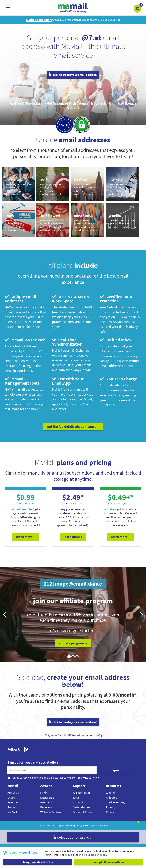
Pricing (12, 807)
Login (44, 793)
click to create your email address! (73, 75)
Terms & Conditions (99, 825)
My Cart (12, 812)
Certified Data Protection (116, 299)
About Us (13, 793)
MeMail (48, 825)
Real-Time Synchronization (67, 342)
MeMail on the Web (25, 340)
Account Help (81, 793)
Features (13, 802)
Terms (110, 812)
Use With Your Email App (68, 381)
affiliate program (73, 643)
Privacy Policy (82, 825)
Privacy (110, 807)
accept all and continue (109, 862)
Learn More (25, 537)
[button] (137, 9)
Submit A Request (84, 812)
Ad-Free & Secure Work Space (71, 299)
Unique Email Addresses (20, 299)
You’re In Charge (118, 379)
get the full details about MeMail (73, 427)
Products (46, 802)
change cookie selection (37, 862)
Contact (78, 802)
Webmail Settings (51, 812)
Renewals (46, 807)
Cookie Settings (116, 802)
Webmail (111, 793)
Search (12, 798)
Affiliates (111, 798)
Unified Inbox (115, 340)
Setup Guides (82, 807)
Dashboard (47, 798)
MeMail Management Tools (22, 381)
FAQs (76, 798)
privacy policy (98, 855)
